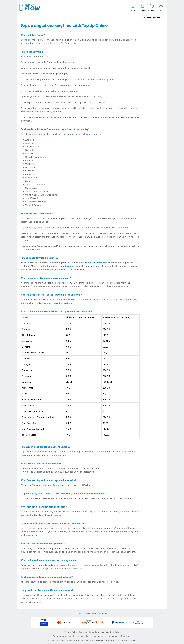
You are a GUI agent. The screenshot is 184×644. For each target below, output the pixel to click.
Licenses (105, 632)
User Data (115, 632)
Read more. (126, 636)
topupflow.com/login (96, 263)
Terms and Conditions (89, 632)
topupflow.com (67, 266)
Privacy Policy (71, 632)
